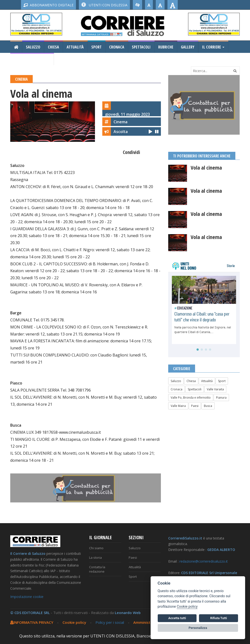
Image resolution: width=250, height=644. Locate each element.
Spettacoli (141, 47)
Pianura (221, 398)
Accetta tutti (177, 618)
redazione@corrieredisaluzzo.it (204, 561)
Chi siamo (96, 548)
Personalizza (198, 628)
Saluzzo (33, 47)
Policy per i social (110, 622)
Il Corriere (213, 47)
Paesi (195, 406)
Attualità (75, 47)
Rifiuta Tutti (219, 618)
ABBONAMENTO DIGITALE (48, 5)
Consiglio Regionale (32, 59)
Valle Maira (178, 406)
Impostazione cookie (27, 597)
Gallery (188, 47)
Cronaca (117, 47)
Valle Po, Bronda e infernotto (191, 398)
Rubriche (166, 47)
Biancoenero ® (150, 636)
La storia (95, 557)
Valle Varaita (215, 389)
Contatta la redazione (97, 569)
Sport (96, 47)
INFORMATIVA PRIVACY (32, 622)
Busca (208, 406)
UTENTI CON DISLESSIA (104, 5)
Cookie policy (74, 622)
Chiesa (53, 47)
